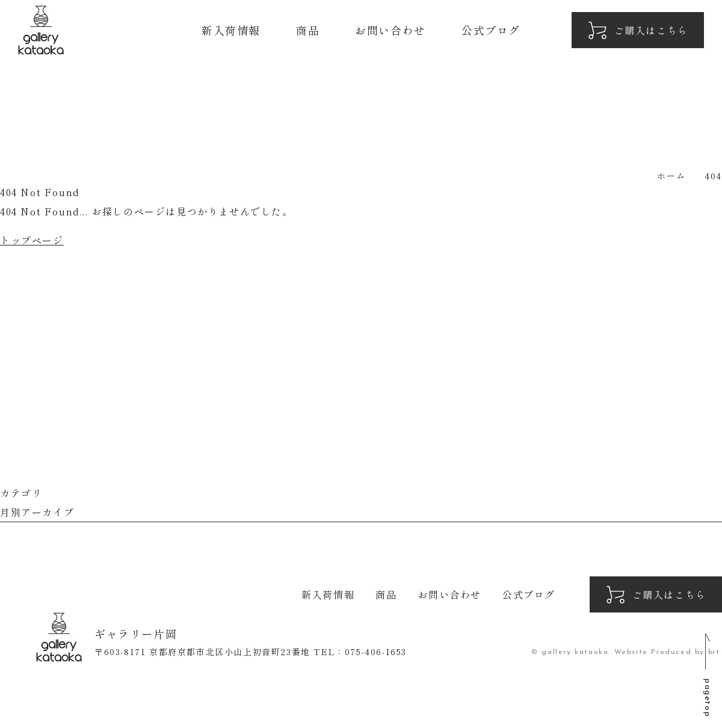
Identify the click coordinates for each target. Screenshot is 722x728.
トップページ (32, 240)
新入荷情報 (231, 30)
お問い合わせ (390, 30)
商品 (308, 30)
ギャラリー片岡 (41, 30)
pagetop (707, 698)
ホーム (671, 176)
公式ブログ (491, 30)
